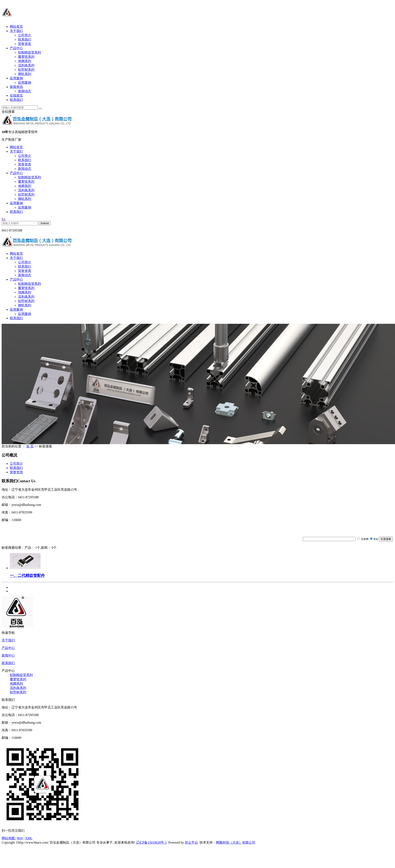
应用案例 (16, 78)
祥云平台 (191, 842)
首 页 (30, 446)
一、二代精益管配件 (27, 575)
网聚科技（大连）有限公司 (236, 842)
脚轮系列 (25, 74)
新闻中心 (8, 655)
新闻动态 (25, 91)
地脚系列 (25, 61)
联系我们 (25, 39)
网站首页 (16, 27)
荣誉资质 (25, 44)
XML (29, 838)
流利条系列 (26, 65)
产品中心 (16, 48)
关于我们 (16, 31)
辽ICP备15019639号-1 (151, 842)
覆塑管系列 (26, 57)
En (3, 219)
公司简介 (25, 35)
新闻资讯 (16, 87)
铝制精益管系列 (30, 52)
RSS (20, 838)
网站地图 (9, 838)
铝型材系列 (26, 70)
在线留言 (16, 95)
